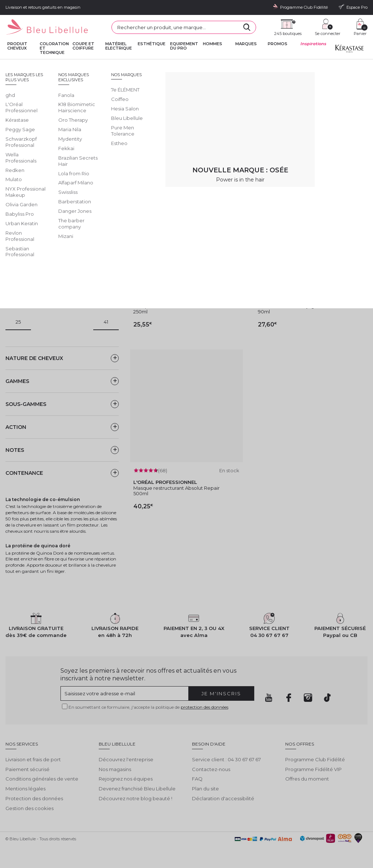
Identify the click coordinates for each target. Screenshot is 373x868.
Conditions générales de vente (42, 779)
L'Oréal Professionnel (124, 66)
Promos (278, 44)
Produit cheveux (17, 46)
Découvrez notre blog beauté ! (136, 798)
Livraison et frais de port (33, 759)
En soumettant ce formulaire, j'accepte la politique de (148, 707)
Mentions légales (25, 789)
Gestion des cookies (30, 808)
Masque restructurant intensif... (169, 306)
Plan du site (205, 789)
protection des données (205, 707)
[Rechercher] (247, 27)
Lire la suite (19, 129)
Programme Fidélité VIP (313, 769)
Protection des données (34, 798)
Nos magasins (115, 769)
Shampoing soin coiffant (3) (45, 266)
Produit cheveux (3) (36, 255)
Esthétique (152, 44)
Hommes (213, 44)
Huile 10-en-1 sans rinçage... (289, 306)
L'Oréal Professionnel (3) (41, 193)
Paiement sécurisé (28, 769)
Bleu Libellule (45, 66)
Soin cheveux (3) (32, 276)
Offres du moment (307, 779)
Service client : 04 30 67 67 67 (226, 759)
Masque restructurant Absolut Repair (176, 488)
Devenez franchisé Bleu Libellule (137, 789)
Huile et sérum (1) (33, 234)
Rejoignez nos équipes (126, 779)
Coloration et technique (54, 48)
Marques (246, 44)
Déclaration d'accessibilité (223, 798)
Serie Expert (159, 66)
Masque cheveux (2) (36, 245)
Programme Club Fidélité (315, 759)
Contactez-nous (211, 769)
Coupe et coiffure (83, 46)
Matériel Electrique (119, 46)
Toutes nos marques (81, 66)
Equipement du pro (184, 46)
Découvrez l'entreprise (126, 759)
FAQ (197, 779)
